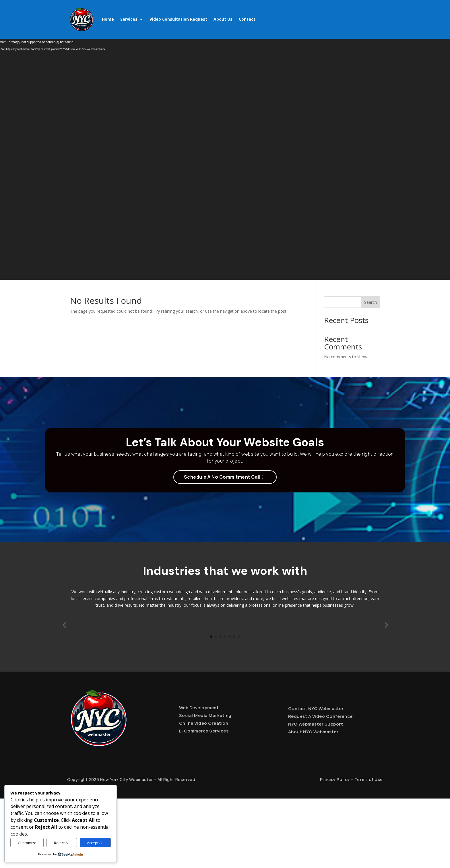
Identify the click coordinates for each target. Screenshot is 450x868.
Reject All (62, 843)
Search (371, 302)
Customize (27, 843)
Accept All (95, 843)
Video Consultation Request (178, 19)
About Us (223, 19)
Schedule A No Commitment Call (222, 477)
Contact (247, 19)
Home (108, 19)
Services (129, 19)
